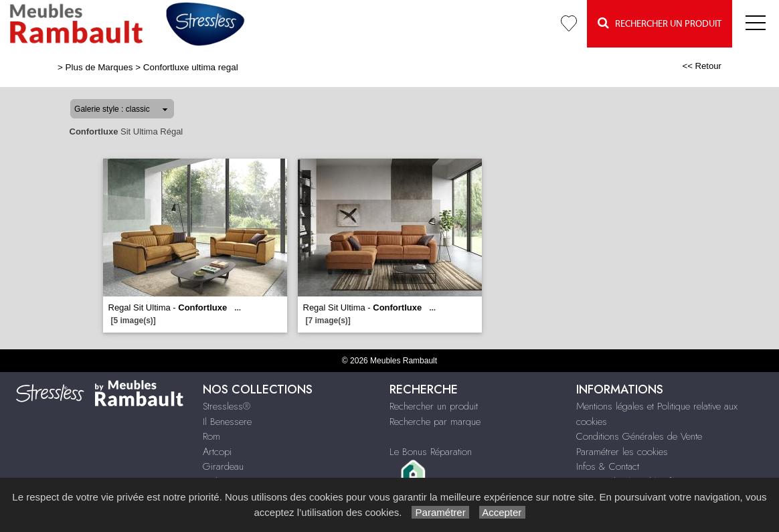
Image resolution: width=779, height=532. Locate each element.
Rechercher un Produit (660, 23)
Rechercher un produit (434, 406)
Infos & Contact (608, 466)
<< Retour (702, 66)
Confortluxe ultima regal (191, 67)
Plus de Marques (99, 67)
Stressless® (227, 406)
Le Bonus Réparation (431, 452)
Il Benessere (227, 422)
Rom (211, 436)
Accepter (502, 512)
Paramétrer (440, 512)
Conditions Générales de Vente (639, 436)
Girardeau (223, 466)
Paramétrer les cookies (622, 452)
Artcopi (217, 452)
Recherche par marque (435, 422)
